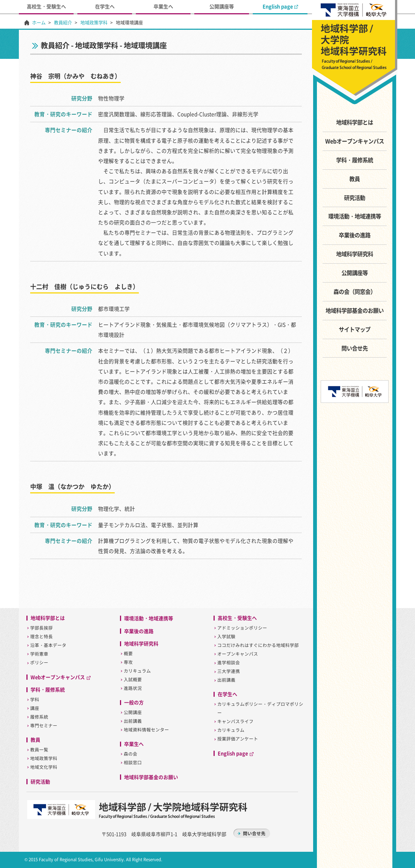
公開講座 (133, 712)
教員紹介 (63, 23)
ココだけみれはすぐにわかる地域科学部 (258, 645)
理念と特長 (41, 637)
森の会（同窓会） (355, 292)
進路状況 (133, 688)
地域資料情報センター (146, 730)
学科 (35, 700)
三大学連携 (229, 671)
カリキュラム (137, 671)
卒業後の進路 (355, 235)
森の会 (131, 754)
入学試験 (226, 637)
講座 (35, 708)
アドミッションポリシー (242, 628)
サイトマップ (355, 329)
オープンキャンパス (238, 654)
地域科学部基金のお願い (355, 310)
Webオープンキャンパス (355, 141)
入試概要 (133, 680)
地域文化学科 (44, 767)
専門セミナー (44, 726)
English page (280, 6)
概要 (128, 654)
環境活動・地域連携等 (355, 216)
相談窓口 (133, 763)
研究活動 (355, 198)
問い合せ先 (355, 348)
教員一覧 (39, 750)
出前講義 (133, 721)
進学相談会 (229, 663)
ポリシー (39, 663)
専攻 (128, 662)
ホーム (39, 23)
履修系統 (39, 717)
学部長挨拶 (41, 628)
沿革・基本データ (48, 645)
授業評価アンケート (238, 739)
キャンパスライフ (235, 721)
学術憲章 (39, 654)
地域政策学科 (94, 23)
